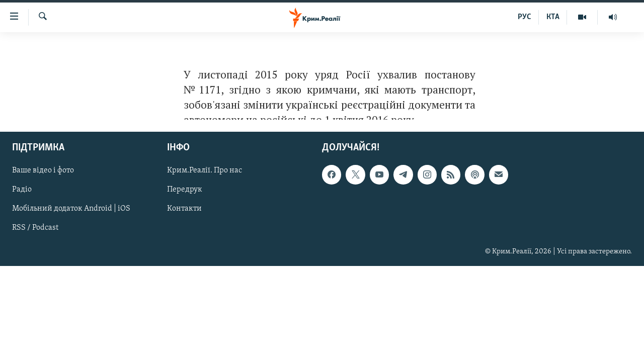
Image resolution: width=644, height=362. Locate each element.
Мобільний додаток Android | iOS (71, 209)
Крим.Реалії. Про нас (205, 171)
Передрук (185, 190)
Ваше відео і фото (43, 171)
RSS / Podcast (35, 228)
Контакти (184, 209)
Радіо (22, 190)
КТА (553, 17)
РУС (525, 17)
